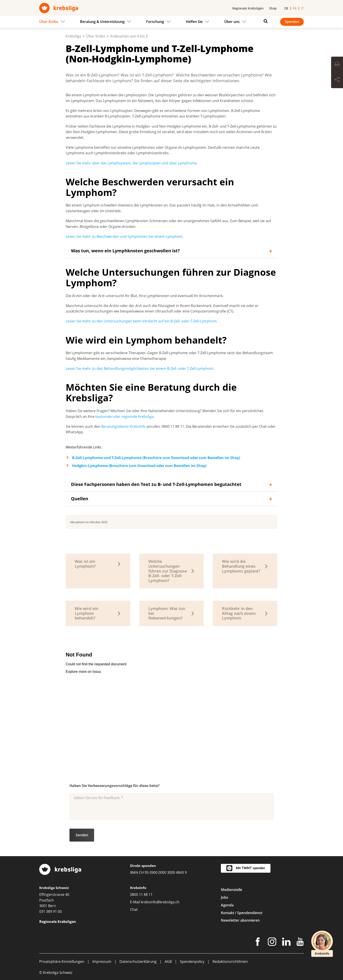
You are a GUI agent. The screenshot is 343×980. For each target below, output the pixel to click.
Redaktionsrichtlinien (230, 961)
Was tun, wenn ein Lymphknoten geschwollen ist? (125, 251)
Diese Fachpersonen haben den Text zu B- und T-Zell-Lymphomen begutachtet (156, 484)
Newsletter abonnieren (240, 920)
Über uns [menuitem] (232, 22)
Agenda (227, 905)
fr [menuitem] (295, 8)
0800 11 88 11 (141, 894)
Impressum (102, 961)
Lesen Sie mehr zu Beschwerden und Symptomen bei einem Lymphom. (125, 236)
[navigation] (171, 22)
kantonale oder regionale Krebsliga (124, 417)
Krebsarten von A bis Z (129, 36)
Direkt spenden (143, 866)
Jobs (225, 897)
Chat (134, 909)
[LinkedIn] (286, 943)
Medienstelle (232, 890)
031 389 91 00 (50, 911)
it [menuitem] (302, 8)
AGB (168, 961)
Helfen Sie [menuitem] (194, 22)
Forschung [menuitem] (155, 22)
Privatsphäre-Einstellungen (62, 961)
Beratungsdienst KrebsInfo (123, 426)
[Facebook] (258, 943)
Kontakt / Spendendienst (242, 913)
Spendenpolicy (192, 961)
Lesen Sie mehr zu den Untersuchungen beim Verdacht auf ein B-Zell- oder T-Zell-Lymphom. (142, 321)
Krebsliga (73, 36)
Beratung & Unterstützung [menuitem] (102, 22)
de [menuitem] (286, 8)
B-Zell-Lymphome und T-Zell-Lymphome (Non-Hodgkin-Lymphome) (160, 54)
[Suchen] (265, 21)
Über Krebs (96, 36)
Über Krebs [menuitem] (49, 22)
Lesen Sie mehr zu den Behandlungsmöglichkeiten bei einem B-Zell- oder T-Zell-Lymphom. (140, 368)
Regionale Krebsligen (248, 8)
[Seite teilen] (337, 80)
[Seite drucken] (337, 65)
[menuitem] (53, 22)
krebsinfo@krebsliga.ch (160, 902)
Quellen (80, 499)
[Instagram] (272, 943)
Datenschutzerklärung (138, 961)
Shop (273, 8)
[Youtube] (300, 943)
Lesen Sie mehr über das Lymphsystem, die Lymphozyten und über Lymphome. (132, 163)
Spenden (292, 22)
